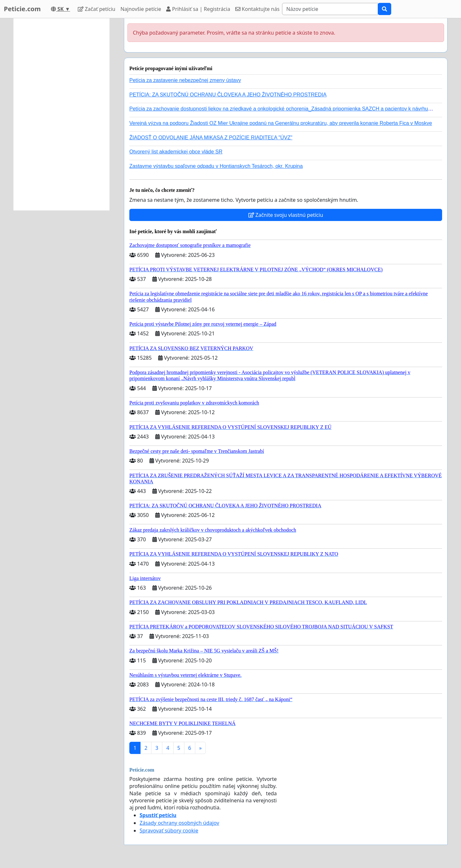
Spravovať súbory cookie (169, 831)
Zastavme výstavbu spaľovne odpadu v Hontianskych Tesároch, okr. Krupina (216, 166)
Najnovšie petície (141, 9)
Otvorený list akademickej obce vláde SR (176, 152)
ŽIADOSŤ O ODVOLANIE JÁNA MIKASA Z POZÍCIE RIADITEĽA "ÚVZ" (211, 138)
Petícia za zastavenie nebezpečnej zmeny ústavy (185, 80)
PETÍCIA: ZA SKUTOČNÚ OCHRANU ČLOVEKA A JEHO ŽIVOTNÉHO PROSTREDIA (228, 95)
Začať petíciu (97, 9)
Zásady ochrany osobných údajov (179, 823)
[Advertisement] (61, 114)
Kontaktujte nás (257, 9)
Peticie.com (22, 9)
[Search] (330, 9)
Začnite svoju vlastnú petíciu (286, 215)
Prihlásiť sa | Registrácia (198, 9)
